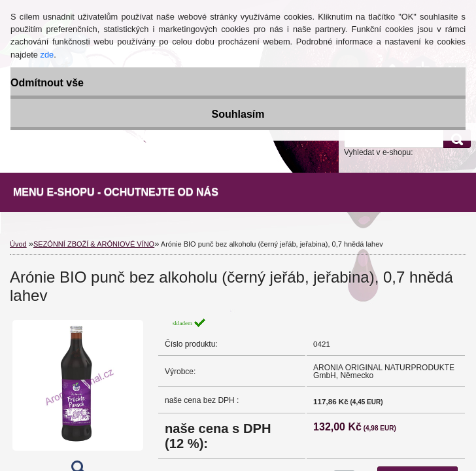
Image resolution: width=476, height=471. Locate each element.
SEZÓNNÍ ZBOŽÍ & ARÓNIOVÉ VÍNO (94, 244)
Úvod (18, 244)
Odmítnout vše (47, 83)
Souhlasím (238, 114)
